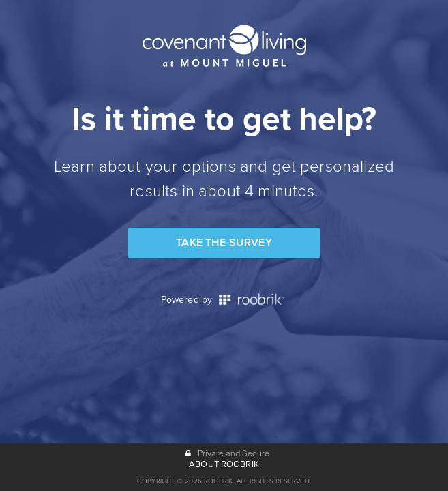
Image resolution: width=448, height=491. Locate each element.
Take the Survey (224, 243)
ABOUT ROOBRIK (224, 464)
